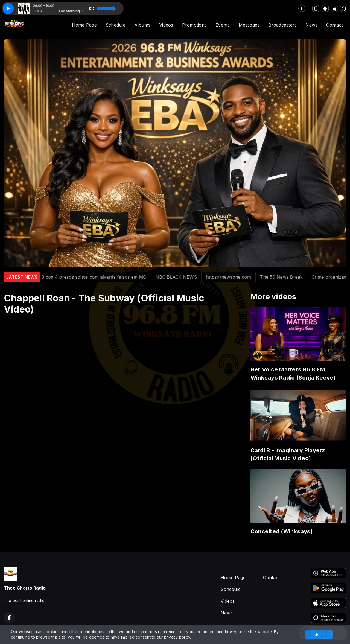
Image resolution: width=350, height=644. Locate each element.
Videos (166, 25)
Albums (142, 25)
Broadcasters (282, 25)
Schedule (116, 25)
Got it (319, 634)
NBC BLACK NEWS (184, 277)
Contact (335, 25)
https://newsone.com (237, 277)
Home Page (84, 25)
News (311, 25)
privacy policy (177, 637)
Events (223, 25)
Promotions (194, 25)
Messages (249, 25)
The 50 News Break (289, 277)
